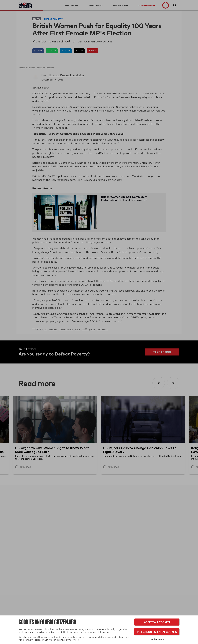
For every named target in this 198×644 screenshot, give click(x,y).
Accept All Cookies (157, 622)
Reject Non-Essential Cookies (157, 632)
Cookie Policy (157, 639)
